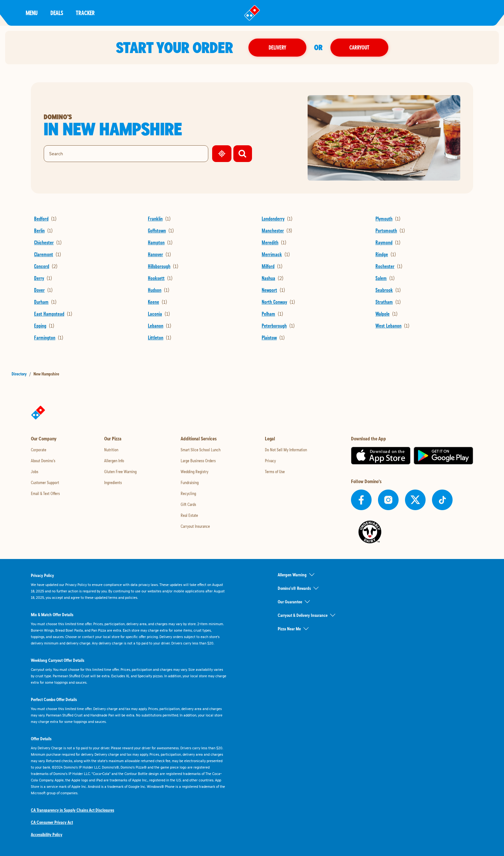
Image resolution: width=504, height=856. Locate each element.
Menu (32, 13)
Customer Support (45, 482)
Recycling (188, 493)
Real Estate (189, 515)
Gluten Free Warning (120, 472)
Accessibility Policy (47, 834)
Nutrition (111, 450)
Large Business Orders (198, 461)
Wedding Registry (194, 472)
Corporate (39, 450)
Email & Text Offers (45, 493)
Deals (57, 13)
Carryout (359, 47)
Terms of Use (275, 472)
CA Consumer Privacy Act (52, 822)
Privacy (270, 461)
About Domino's (43, 461)
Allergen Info (114, 461)
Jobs (35, 472)
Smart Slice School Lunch (201, 450)
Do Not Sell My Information (286, 450)
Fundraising (190, 482)
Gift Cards (188, 504)
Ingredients (113, 482)
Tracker (85, 13)
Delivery (277, 47)
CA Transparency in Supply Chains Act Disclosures (72, 810)
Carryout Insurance (195, 526)
